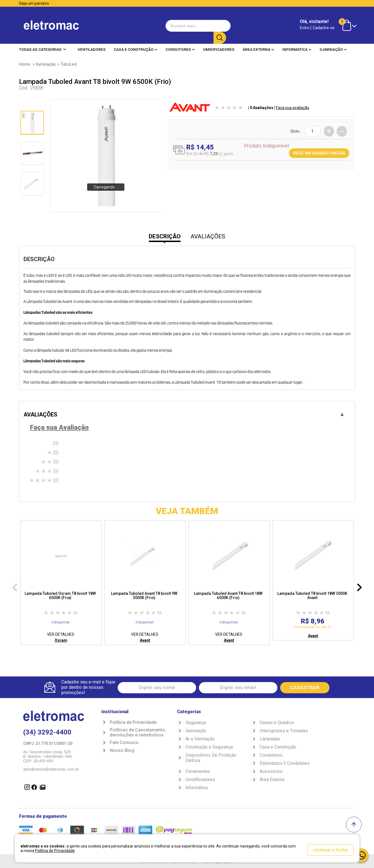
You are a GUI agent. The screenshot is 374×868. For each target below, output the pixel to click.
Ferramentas (198, 772)
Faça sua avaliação (293, 108)
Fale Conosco (124, 744)
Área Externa (258, 45)
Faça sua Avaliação (59, 427)
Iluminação (333, 45)
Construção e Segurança (209, 748)
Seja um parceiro (34, 3)
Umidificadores (219, 45)
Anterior (32, 105)
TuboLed (68, 64)
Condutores (180, 45)
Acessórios (271, 772)
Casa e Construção (136, 45)
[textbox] (195, 24)
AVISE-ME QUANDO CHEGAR (319, 153)
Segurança (196, 723)
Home (25, 64)
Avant (145, 640)
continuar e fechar (331, 850)
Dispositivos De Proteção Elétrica (211, 759)
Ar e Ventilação (200, 740)
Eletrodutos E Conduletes (285, 764)
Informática (297, 45)
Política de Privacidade (133, 723)
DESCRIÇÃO (165, 236)
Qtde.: (296, 131)
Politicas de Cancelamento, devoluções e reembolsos (138, 734)
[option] (61, 583)
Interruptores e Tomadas (284, 732)
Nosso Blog (122, 752)
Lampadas (270, 740)
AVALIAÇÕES (208, 236)
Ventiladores (92, 45)
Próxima (32, 208)
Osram (61, 640)
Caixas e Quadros (277, 723)
